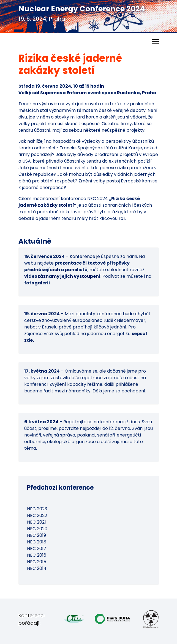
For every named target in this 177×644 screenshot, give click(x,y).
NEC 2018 (37, 542)
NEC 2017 (37, 549)
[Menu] (155, 41)
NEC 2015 (37, 562)
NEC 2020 (37, 529)
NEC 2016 (37, 555)
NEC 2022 (37, 515)
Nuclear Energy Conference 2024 (82, 9)
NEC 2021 (36, 522)
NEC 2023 (37, 509)
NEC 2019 (36, 535)
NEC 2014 (37, 568)
